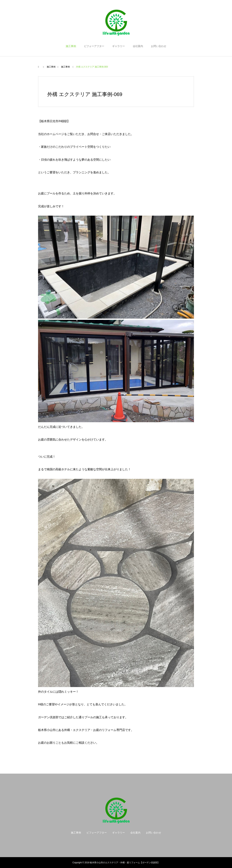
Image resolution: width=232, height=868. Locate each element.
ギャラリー (119, 46)
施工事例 (71, 46)
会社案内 (138, 46)
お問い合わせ (159, 46)
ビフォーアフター (94, 46)
